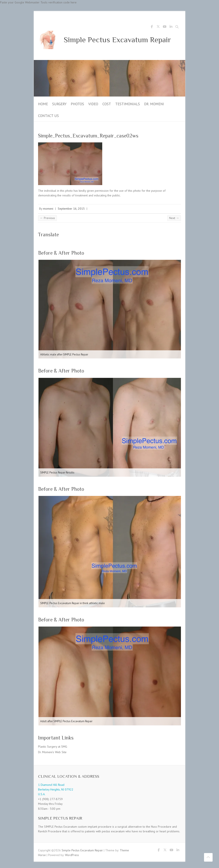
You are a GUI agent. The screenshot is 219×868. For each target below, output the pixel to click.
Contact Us (48, 116)
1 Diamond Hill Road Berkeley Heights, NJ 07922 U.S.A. (56, 790)
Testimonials (128, 104)
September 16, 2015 (71, 209)
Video (93, 104)
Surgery (59, 104)
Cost (107, 104)
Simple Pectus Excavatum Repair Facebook (152, 27)
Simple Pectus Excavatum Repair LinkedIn (171, 27)
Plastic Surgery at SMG (53, 747)
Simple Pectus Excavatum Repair (117, 40)
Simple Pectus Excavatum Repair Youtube (164, 27)
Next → (174, 218)
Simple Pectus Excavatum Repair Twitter (158, 27)
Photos (77, 104)
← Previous (47, 218)
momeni (48, 209)
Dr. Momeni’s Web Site (52, 752)
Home (43, 104)
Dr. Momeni (154, 104)
